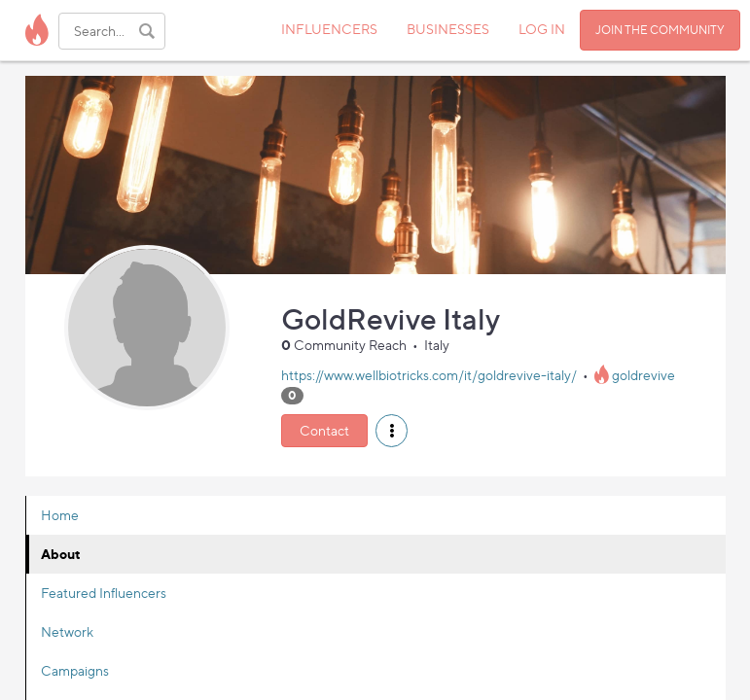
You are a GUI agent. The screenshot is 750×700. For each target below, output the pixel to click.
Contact (324, 430)
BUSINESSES (448, 29)
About (61, 554)
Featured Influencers (104, 593)
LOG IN (542, 29)
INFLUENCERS (329, 29)
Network (67, 631)
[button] (392, 431)
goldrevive (643, 375)
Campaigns (75, 670)
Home (60, 515)
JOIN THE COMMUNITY (660, 30)
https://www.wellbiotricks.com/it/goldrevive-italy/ (429, 375)
